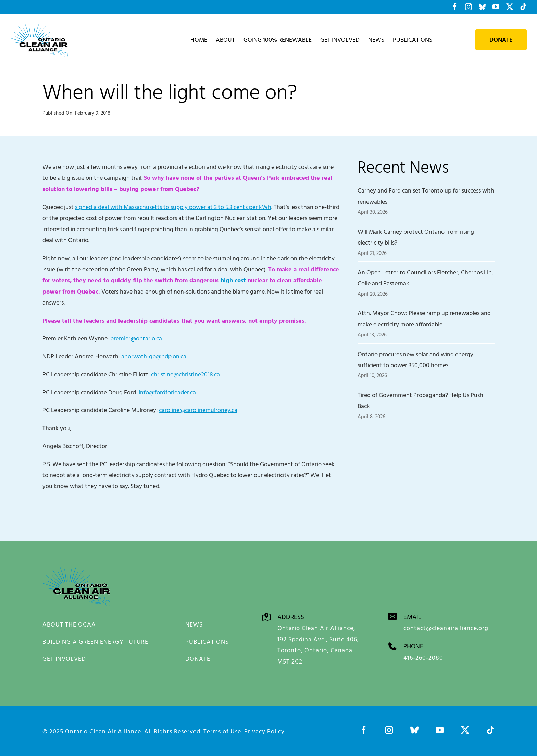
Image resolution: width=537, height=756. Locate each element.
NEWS (194, 624)
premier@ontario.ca (136, 338)
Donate (501, 40)
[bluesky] (414, 730)
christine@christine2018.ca (185, 374)
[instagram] (389, 730)
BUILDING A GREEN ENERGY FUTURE (95, 641)
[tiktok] (490, 730)
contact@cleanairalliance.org (446, 627)
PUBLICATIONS (207, 641)
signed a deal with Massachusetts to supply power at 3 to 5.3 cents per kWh (173, 207)
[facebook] (364, 730)
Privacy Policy (264, 731)
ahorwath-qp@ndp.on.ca (154, 356)
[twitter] (465, 730)
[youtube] (440, 730)
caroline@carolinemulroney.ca (198, 410)
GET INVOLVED (64, 659)
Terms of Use (222, 731)
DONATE (198, 659)
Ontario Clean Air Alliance (103, 731)
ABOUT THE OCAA (69, 624)
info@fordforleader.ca (167, 392)
